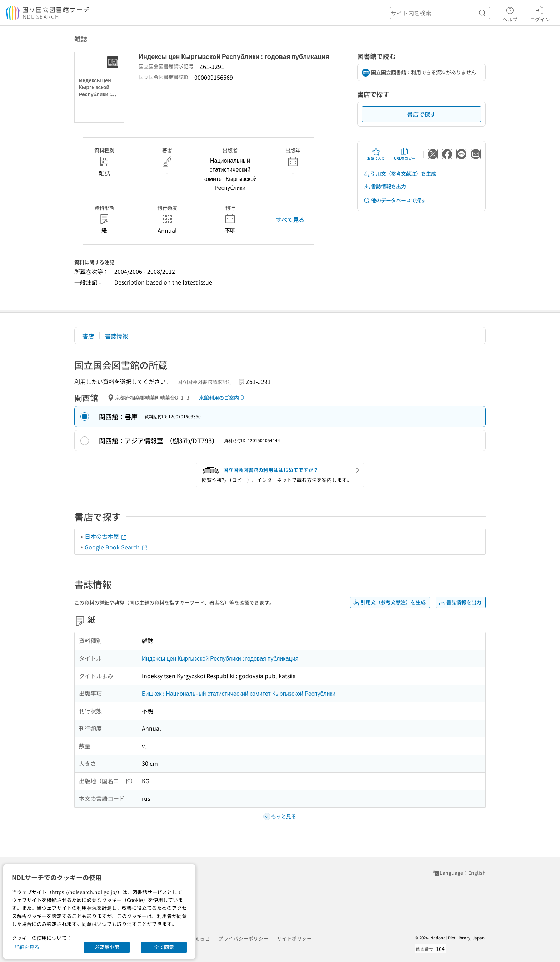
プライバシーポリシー (243, 938)
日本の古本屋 (106, 536)
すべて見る (290, 219)
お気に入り (376, 154)
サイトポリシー (294, 938)
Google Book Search (116, 547)
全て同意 (164, 947)
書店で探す (421, 114)
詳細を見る (27, 947)
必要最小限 (107, 947)
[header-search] (440, 13)
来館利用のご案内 (223, 398)
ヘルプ (510, 13)
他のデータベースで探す (395, 200)
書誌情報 (116, 336)
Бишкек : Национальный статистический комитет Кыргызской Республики (239, 693)
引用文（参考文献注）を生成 (400, 174)
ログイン (540, 13)
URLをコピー (405, 154)
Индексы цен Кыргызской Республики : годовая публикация (220, 658)
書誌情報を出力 (385, 186)
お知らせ (200, 938)
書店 (88, 336)
